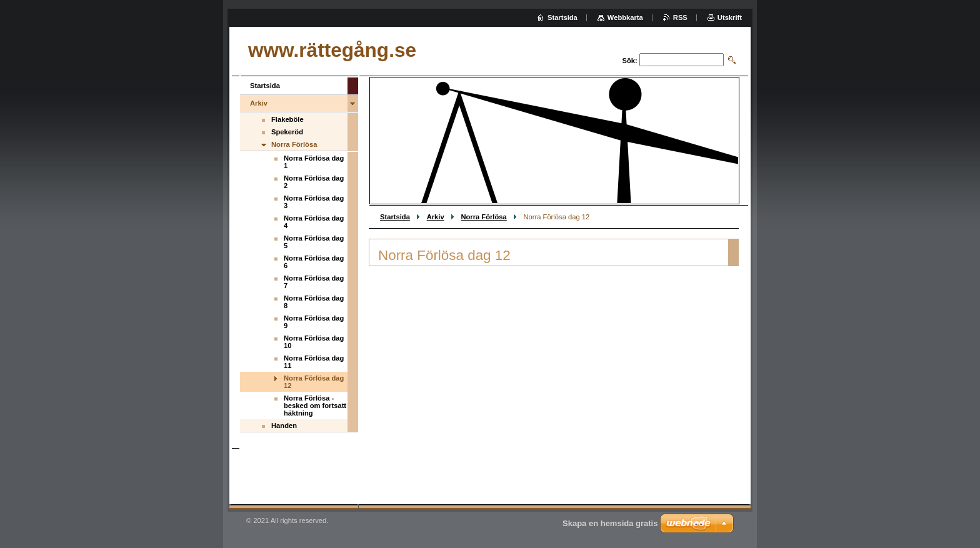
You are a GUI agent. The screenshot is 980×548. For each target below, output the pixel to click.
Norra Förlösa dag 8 (314, 302)
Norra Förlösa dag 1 (314, 162)
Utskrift (730, 17)
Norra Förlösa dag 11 (314, 362)
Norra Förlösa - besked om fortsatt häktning (315, 406)
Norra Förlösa (483, 217)
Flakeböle (287, 119)
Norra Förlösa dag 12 (314, 382)
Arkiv (436, 217)
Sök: (630, 61)
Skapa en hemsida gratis (610, 523)
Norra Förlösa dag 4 (314, 222)
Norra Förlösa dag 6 (314, 262)
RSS (680, 17)
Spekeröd (287, 132)
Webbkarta (625, 17)
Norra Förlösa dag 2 (314, 182)
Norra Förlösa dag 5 (314, 242)
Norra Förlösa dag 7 (314, 282)
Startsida (395, 217)
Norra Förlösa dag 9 (314, 322)
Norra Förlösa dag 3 (314, 202)
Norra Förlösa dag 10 (314, 342)
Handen (284, 426)
